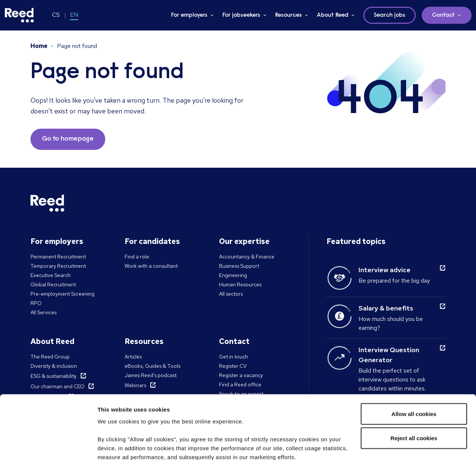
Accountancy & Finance (247, 257)
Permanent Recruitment (58, 257)
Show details (115, 445)
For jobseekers (241, 15)
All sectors (231, 294)
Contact (443, 15)
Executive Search (51, 275)
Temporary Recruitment (58, 266)
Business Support (239, 266)
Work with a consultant (151, 266)
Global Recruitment (53, 284)
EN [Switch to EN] (74, 15)
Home (39, 46)
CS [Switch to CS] (56, 15)
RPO (36, 303)
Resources (289, 15)
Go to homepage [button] (68, 139)
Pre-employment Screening (62, 294)
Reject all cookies (414, 380)
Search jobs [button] (390, 15)
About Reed (333, 15)
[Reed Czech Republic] (19, 15)
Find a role (137, 257)
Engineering (233, 275)
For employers (189, 15)
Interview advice (385, 270)
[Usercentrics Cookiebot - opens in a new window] (48, 445)
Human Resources (240, 284)
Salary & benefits (386, 308)
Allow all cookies (414, 356)
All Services (44, 312)
